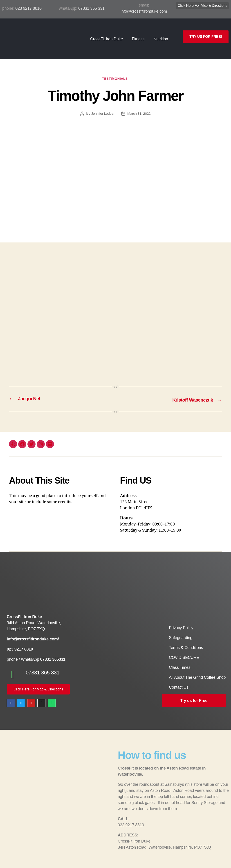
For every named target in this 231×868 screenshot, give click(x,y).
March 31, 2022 (139, 106)
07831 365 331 (91, 8)
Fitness (138, 35)
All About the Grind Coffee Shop (197, 671)
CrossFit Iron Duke (107, 35)
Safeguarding (181, 631)
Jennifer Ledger (102, 106)
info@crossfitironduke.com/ (33, 632)
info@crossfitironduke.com (144, 11)
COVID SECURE (184, 651)
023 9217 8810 (28, 8)
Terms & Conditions (186, 641)
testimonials (115, 72)
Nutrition (161, 35)
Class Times (180, 661)
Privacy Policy (181, 621)
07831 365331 (52, 652)
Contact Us (179, 681)
